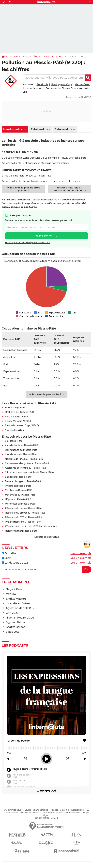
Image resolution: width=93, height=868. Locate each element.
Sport (7, 558)
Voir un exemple (81, 553)
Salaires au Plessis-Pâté (18, 477)
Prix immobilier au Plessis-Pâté (23, 522)
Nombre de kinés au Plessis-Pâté (24, 459)
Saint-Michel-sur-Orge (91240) (22, 425)
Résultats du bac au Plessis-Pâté (23, 508)
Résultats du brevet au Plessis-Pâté (25, 513)
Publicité (54, 810)
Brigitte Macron (16, 599)
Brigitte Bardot (15, 627)
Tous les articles (77, 810)
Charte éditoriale (40, 810)
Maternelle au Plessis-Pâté (20, 495)
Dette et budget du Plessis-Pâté (23, 481)
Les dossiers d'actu (15, 563)
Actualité (13, 57)
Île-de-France (41, 57)
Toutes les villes (14, 430)
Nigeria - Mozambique (20, 618)
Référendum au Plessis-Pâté (21, 531)
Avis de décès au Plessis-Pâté (22, 445)
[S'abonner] (46, 569)
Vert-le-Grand (83, 84)
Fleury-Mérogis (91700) (18, 421)
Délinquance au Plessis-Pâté (21, 450)
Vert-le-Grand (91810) (17, 417)
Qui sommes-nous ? (13, 810)
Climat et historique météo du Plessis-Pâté (29, 472)
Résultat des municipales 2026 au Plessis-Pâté (31, 526)
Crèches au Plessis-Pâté (19, 490)
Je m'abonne (44, 236)
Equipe (28, 810)
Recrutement (12, 813)
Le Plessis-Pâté (14, 441)
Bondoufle (42, 84)
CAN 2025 (12, 613)
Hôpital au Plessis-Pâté (18, 499)
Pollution (26, 57)
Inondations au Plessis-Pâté (21, 454)
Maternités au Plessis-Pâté (20, 504)
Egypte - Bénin (15, 622)
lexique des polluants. (24, 207)
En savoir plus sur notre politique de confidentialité (27, 243)
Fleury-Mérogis (34, 88)
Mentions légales (72, 813)
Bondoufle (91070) (15, 408)
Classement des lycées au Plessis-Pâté (27, 463)
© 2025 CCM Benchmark (47, 818)
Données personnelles (30, 813)
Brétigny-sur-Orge (62, 84)
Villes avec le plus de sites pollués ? (24, 189)
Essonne (57, 57)
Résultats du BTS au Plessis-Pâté (24, 517)
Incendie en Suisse (18, 603)
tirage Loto (13, 632)
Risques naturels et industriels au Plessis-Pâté (69, 189)
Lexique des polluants (47, 537)
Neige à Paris (14, 589)
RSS (87, 810)
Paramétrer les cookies (52, 813)
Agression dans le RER (20, 608)
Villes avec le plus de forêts (46, 394)
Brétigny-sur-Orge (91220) (20, 412)
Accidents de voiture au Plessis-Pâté (25, 468)
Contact (64, 810)
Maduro (11, 594)
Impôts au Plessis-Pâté (18, 486)
